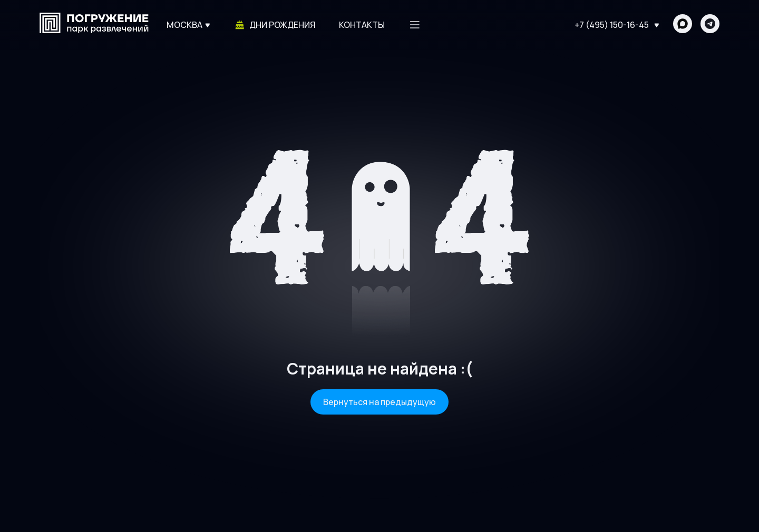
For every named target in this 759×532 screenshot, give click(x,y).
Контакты (362, 25)
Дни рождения (275, 25)
